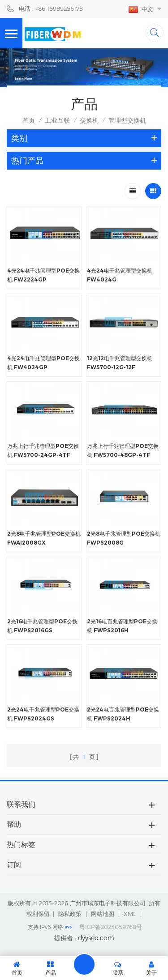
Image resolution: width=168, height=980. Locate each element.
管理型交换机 (127, 120)
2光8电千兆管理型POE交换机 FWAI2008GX (44, 538)
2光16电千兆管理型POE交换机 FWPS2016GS (42, 626)
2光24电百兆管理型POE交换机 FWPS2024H (123, 714)
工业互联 (57, 120)
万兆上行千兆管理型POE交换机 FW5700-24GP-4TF (43, 450)
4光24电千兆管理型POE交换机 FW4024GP (43, 363)
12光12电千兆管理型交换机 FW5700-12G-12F (120, 363)
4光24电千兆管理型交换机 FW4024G (120, 275)
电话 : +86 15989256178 (51, 9)
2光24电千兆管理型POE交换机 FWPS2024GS (43, 714)
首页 (29, 120)
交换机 (89, 120)
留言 (84, 964)
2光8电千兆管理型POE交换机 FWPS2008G (124, 538)
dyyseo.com (96, 938)
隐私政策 (70, 914)
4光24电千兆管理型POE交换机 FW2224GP (43, 275)
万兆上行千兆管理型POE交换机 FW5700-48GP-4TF (123, 450)
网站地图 (103, 914)
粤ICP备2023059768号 (111, 927)
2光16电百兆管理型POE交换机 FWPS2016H (122, 626)
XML (130, 914)
